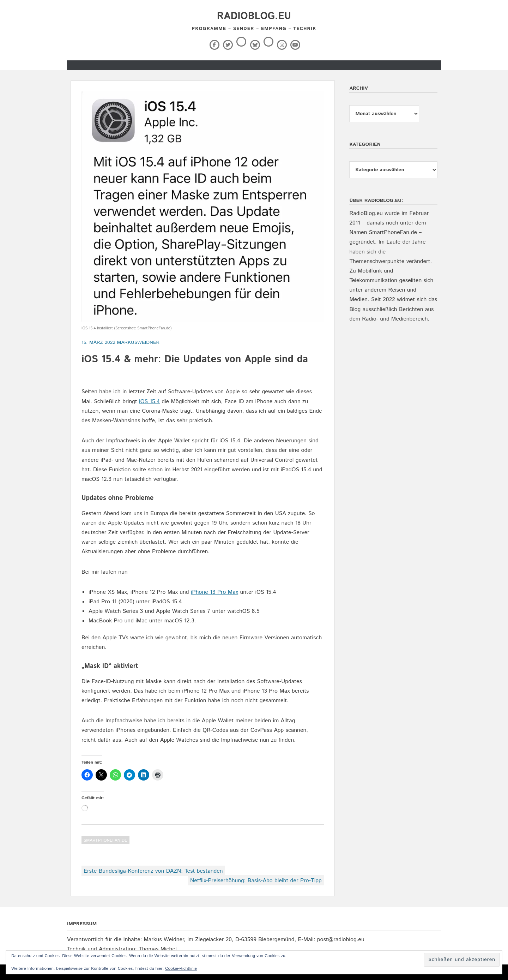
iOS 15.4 (149, 402)
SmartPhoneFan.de (105, 840)
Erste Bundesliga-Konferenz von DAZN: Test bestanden (153, 871)
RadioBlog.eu (254, 16)
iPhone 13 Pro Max (214, 592)
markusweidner (138, 342)
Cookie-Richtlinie (181, 969)
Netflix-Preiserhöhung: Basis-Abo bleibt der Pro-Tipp (256, 881)
